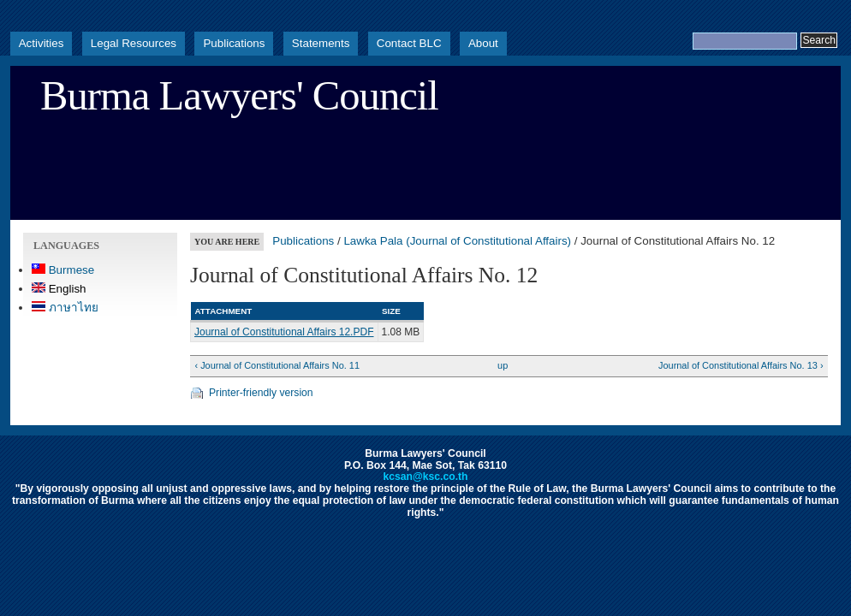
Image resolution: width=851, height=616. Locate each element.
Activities (42, 43)
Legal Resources (134, 43)
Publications (234, 43)
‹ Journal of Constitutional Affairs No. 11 (277, 365)
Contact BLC (409, 43)
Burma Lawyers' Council (239, 96)
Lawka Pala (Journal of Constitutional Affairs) (457, 241)
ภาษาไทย (65, 308)
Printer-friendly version (261, 393)
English (59, 289)
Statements (321, 43)
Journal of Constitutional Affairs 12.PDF (284, 332)
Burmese (63, 270)
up (503, 365)
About (483, 43)
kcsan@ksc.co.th (425, 477)
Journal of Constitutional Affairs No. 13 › (741, 365)
